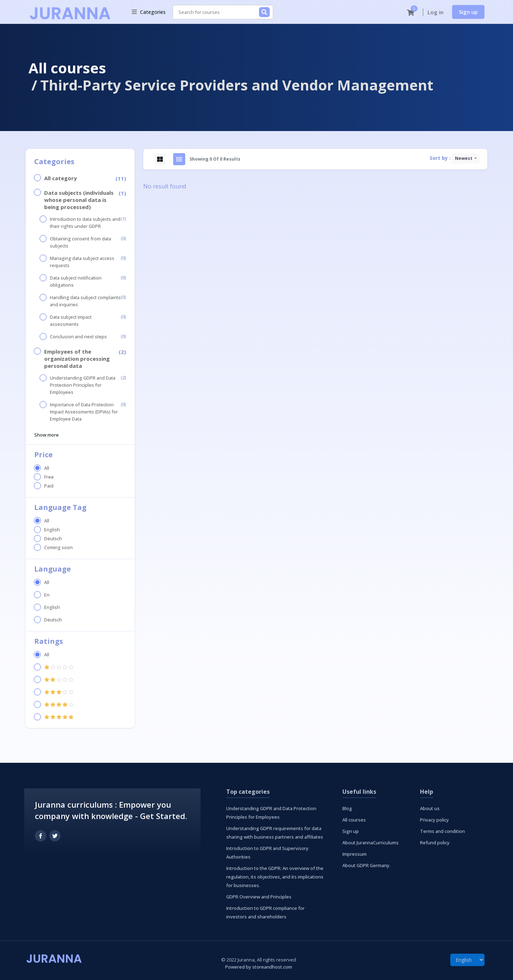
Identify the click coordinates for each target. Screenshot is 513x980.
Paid (49, 486)
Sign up (468, 12)
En (47, 595)
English (52, 530)
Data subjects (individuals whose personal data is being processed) (79, 200)
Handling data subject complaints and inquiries (85, 301)
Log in (436, 12)
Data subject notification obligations (76, 282)
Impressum (354, 854)
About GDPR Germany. (366, 865)
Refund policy (435, 843)
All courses (67, 68)
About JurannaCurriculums (370, 843)
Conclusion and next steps (78, 337)
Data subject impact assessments (71, 321)
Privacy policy (434, 820)
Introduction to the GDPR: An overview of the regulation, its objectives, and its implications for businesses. (275, 877)
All (47, 468)
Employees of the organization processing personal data (77, 359)
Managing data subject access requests (82, 262)
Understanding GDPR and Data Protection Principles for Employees (83, 385)
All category (61, 178)
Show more (46, 435)
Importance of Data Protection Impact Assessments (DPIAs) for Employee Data (84, 412)
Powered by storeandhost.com (259, 967)
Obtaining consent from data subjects (81, 242)
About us (430, 808)
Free (49, 477)
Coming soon (58, 548)
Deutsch (53, 539)
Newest (464, 158)
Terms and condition (442, 831)
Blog (347, 808)
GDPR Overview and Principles (259, 897)
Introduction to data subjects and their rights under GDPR (85, 223)
